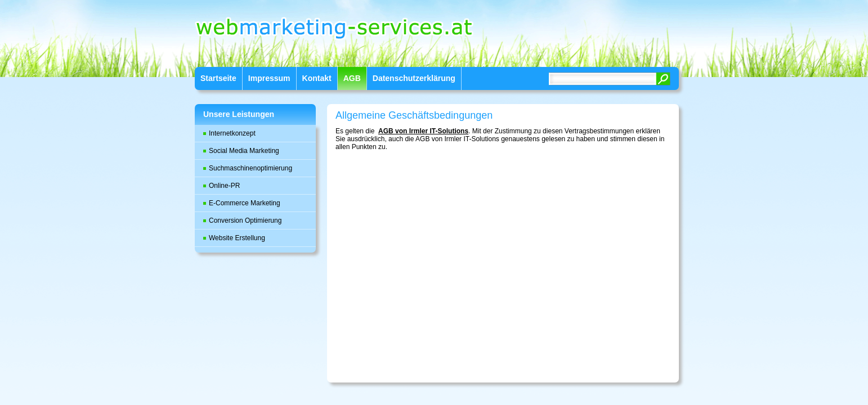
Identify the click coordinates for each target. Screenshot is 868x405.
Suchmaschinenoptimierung (250, 168)
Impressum (269, 78)
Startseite (218, 78)
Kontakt (317, 78)
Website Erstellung (237, 238)
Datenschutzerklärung (414, 78)
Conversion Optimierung (245, 220)
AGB (352, 78)
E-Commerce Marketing (245, 203)
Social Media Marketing (244, 151)
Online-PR (224, 186)
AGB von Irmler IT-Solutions (423, 131)
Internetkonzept (232, 133)
